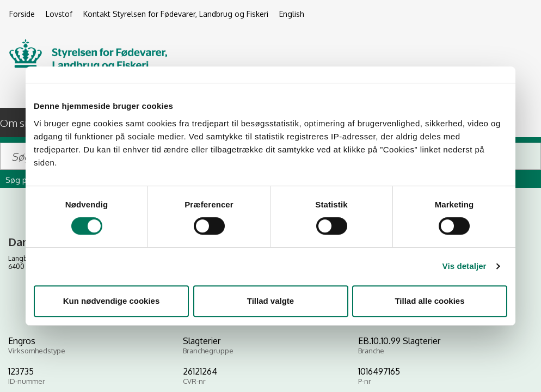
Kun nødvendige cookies (112, 301)
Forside (22, 14)
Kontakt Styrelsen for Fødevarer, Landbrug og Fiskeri (176, 14)
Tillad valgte (270, 301)
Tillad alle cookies (429, 301)
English (292, 14)
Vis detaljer (465, 266)
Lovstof (59, 14)
